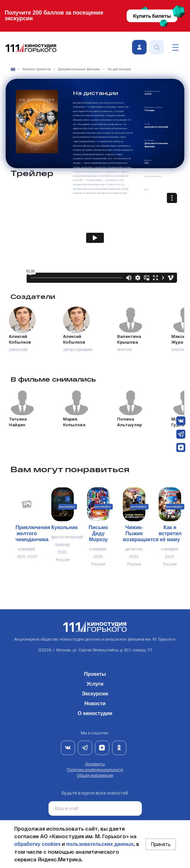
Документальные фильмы (79, 69)
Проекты (95, 673)
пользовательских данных (100, 844)
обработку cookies (37, 844)
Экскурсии (95, 693)
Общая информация (95, 776)
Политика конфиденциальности (95, 770)
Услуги (95, 683)
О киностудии (95, 712)
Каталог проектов (37, 69)
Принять (161, 844)
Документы (95, 764)
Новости (95, 702)
